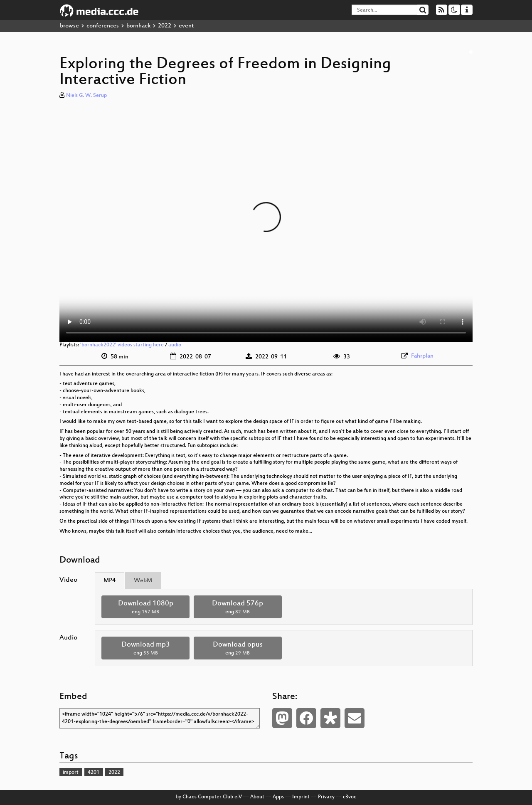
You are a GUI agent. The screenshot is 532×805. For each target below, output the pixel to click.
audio (175, 345)
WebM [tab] (143, 581)
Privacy (326, 797)
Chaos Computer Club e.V (212, 797)
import (71, 773)
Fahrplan (422, 356)
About (257, 797)
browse (69, 26)
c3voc (350, 797)
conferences (103, 26)
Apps (278, 797)
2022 (165, 26)
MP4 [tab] (110, 581)
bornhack (138, 26)
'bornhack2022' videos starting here (122, 345)
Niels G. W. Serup (86, 96)
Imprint (301, 797)
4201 (94, 773)
